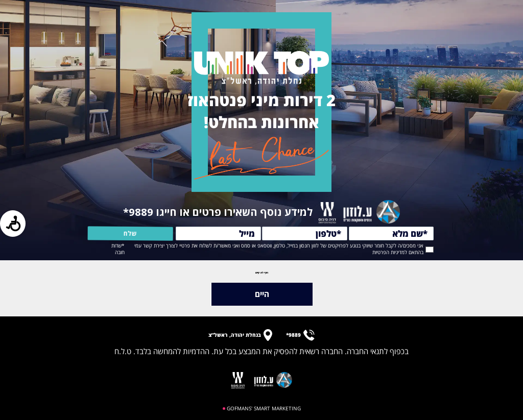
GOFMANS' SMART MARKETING (264, 408)
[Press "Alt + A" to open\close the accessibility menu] (13, 224)
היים (262, 294)
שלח (116, 233)
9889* (139, 212)
